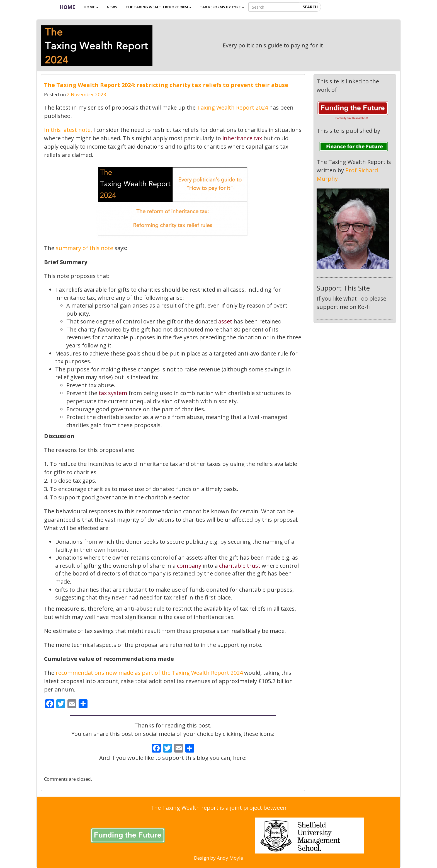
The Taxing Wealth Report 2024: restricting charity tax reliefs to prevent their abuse (166, 85)
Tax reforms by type (222, 7)
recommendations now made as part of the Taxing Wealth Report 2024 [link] (149, 673)
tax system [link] (113, 393)
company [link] (189, 566)
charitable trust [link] (240, 566)
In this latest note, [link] (68, 130)
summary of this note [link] (84, 248)
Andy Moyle (230, 858)
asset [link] (225, 321)
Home (67, 7)
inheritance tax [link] (242, 138)
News (112, 7)
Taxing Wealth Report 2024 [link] (233, 107)
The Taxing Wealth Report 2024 (159, 7)
